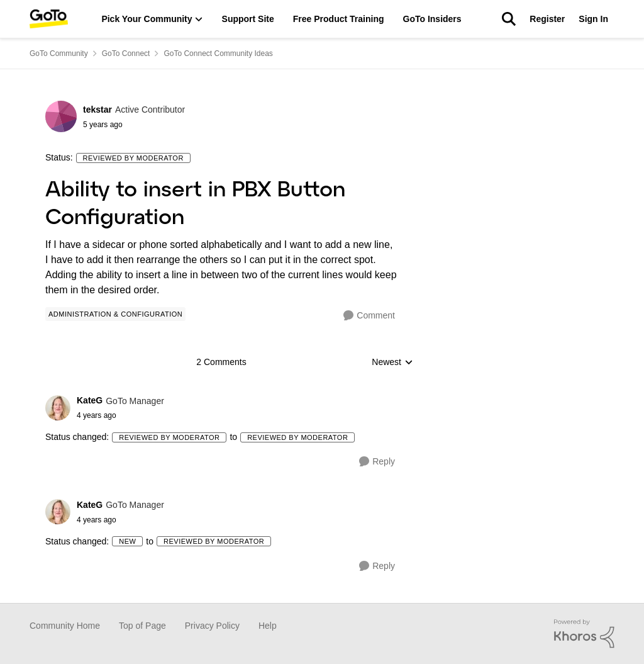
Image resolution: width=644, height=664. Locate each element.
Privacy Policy (212, 626)
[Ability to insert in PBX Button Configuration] (120, 415)
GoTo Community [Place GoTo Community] (59, 53)
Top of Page (142, 626)
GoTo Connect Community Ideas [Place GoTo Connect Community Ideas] (218, 53)
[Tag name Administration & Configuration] (115, 314)
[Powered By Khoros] (584, 634)
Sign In (593, 19)
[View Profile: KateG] (58, 408)
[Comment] (369, 316)
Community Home (65, 626)
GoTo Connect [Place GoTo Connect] (126, 53)
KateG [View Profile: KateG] (90, 400)
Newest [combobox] (392, 363)
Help (268, 626)
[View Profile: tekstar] (61, 116)
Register (547, 19)
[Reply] (377, 462)
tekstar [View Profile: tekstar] (97, 110)
